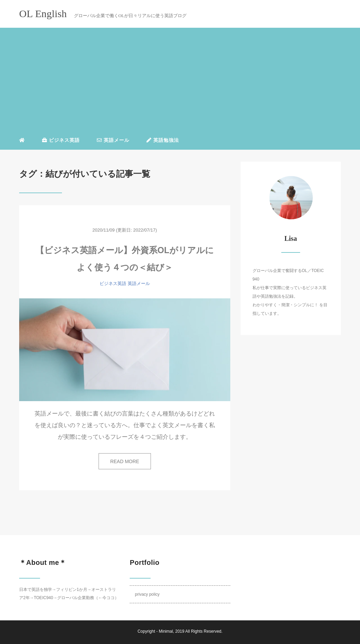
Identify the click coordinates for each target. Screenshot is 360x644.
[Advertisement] (180, 80)
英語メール (113, 140)
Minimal (166, 631)
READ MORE (125, 461)
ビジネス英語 (61, 140)
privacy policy (147, 594)
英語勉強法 (163, 140)
